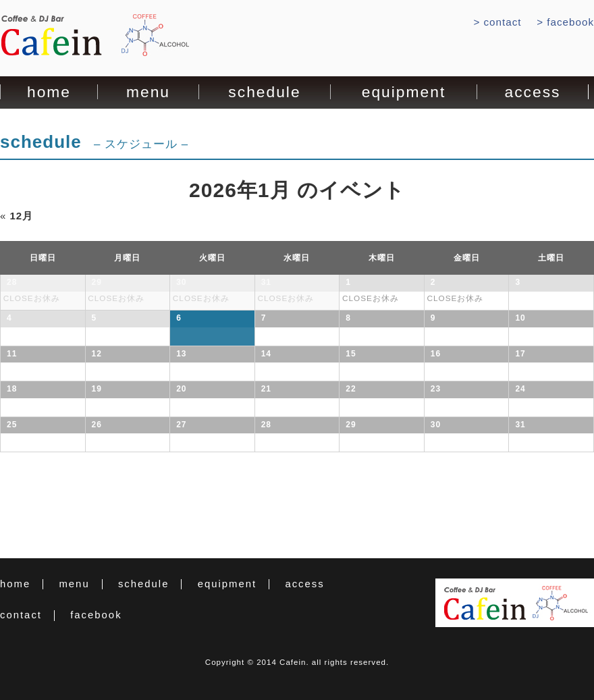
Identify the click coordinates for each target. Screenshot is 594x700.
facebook (570, 22)
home (49, 92)
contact (503, 22)
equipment (404, 92)
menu (148, 92)
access (533, 92)
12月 (17, 216)
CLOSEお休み (32, 298)
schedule (264, 92)
